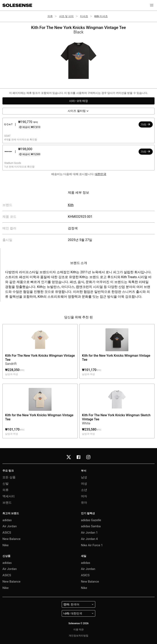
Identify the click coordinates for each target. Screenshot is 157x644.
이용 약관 (79, 630)
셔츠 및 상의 (66, 16)
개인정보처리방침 (78, 636)
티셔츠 (84, 16)
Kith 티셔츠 (101, 16)
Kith (71, 205)
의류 (50, 16)
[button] (152, 5)
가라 (146, 124)
